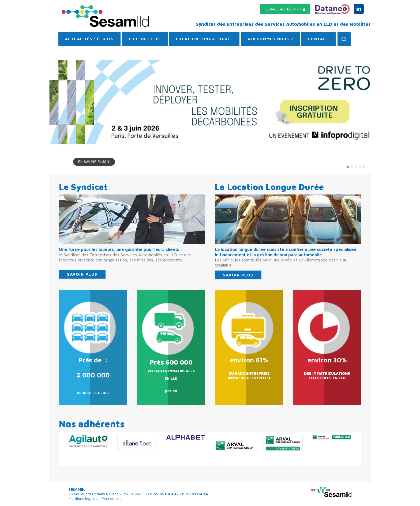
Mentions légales (83, 498)
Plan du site (111, 498)
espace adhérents (285, 9)
